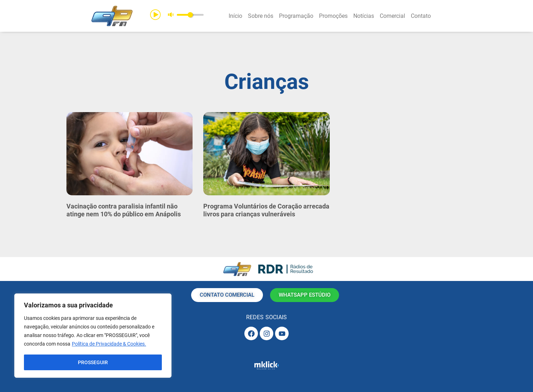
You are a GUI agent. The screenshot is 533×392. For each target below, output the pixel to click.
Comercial (392, 16)
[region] (93, 336)
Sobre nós (261, 16)
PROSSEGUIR (93, 362)
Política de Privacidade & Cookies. (109, 345)
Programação (296, 16)
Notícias (364, 16)
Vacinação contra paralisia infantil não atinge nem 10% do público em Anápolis (124, 210)
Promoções (333, 16)
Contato (421, 16)
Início (235, 16)
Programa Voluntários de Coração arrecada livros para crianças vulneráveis (266, 210)
